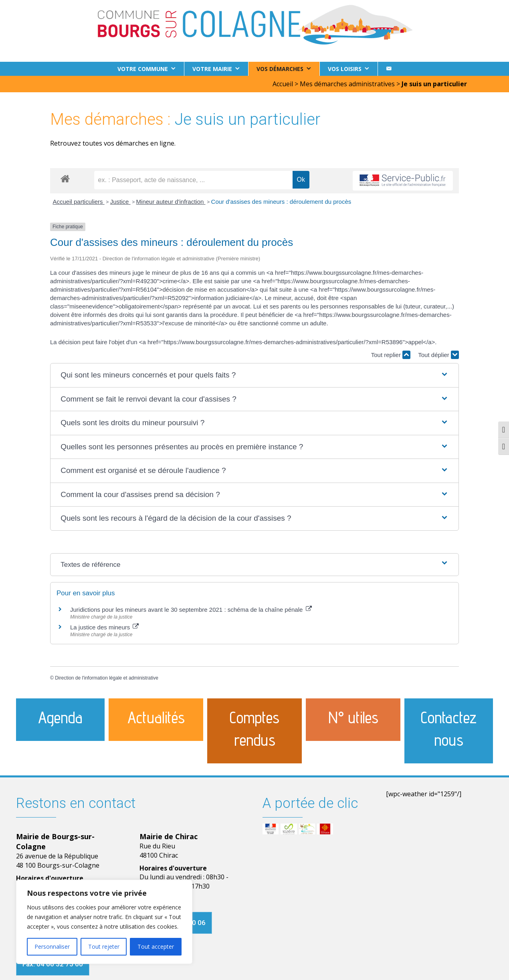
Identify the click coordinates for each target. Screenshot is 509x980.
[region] (104, 922)
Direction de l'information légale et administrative (107, 678)
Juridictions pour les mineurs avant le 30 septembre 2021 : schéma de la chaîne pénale (191, 610)
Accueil (283, 84)
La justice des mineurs (104, 627)
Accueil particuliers (79, 202)
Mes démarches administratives (347, 84)
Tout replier (391, 355)
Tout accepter (156, 947)
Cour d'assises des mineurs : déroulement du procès (281, 202)
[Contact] (389, 69)
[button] (254, 375)
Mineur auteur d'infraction (171, 202)
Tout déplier (438, 355)
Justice (120, 202)
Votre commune (143, 69)
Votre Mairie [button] (212, 69)
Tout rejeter (104, 947)
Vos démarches (280, 69)
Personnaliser (52, 947)
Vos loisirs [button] (345, 69)
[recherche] (193, 180)
